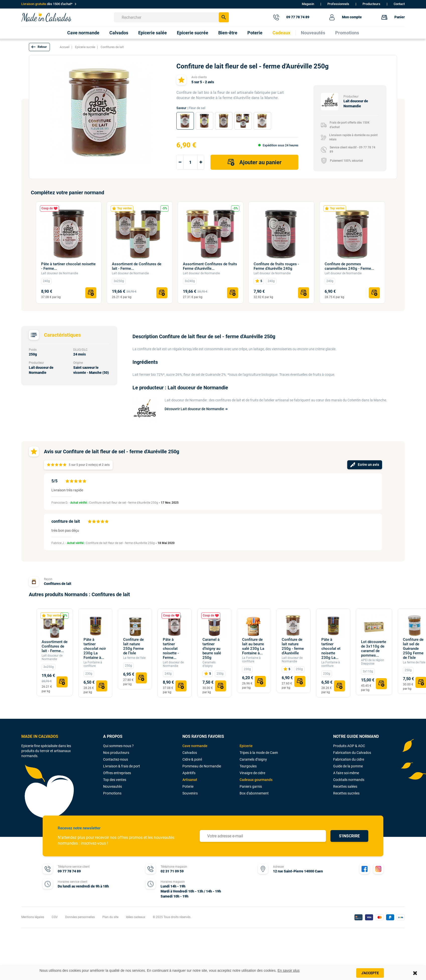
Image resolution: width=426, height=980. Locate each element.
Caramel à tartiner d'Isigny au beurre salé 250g (212, 649)
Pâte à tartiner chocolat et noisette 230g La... (331, 649)
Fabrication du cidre (349, 759)
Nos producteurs (116, 753)
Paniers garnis (251, 786)
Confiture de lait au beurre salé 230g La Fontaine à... (253, 646)
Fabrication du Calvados (352, 753)
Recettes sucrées (346, 793)
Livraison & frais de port (122, 766)
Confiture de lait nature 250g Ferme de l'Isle (133, 646)
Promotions (112, 793)
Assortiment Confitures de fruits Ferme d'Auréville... (210, 266)
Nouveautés (113, 786)
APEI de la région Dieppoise (373, 662)
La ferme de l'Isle (134, 658)
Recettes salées (345, 786)
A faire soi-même (346, 773)
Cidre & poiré (192, 759)
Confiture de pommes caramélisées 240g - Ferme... (349, 266)
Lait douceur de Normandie (60, 273)
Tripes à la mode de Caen (259, 753)
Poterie (188, 786)
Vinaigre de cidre (252, 773)
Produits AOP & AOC (349, 746)
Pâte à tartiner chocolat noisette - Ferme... (68, 266)
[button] (39, 47)
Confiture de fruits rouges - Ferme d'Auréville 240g (276, 266)
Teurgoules (248, 766)
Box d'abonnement (254, 793)
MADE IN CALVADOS (40, 736)
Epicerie (246, 746)
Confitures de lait (58, 584)
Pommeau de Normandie (202, 766)
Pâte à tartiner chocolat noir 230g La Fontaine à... (95, 649)
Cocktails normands (349, 780)
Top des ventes (115, 780)
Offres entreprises (117, 773)
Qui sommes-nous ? (118, 746)
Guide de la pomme (348, 766)
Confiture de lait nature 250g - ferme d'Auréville (293, 646)
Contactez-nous (116, 759)
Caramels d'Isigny (209, 664)
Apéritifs (189, 773)
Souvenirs (190, 793)
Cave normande (195, 746)
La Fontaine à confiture (93, 664)
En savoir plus (289, 970)
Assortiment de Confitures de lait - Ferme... (137, 266)
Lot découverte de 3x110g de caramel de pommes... (374, 649)
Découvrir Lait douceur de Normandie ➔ (196, 409)
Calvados (190, 753)
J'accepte (370, 973)
